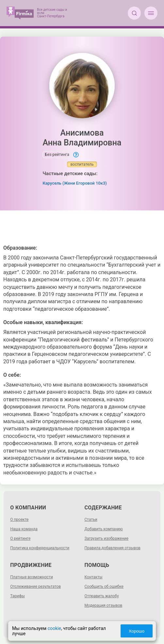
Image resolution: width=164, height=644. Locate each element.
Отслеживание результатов (35, 586)
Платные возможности (32, 577)
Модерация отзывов (104, 605)
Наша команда (24, 529)
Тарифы (17, 596)
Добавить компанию (104, 529)
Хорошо (137, 631)
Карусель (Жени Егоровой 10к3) (74, 183)
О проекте (19, 520)
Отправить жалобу (102, 596)
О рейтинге (20, 538)
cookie (54, 628)
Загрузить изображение (107, 538)
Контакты (94, 577)
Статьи (91, 520)
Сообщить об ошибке (104, 586)
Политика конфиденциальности (40, 548)
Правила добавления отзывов (113, 548)
